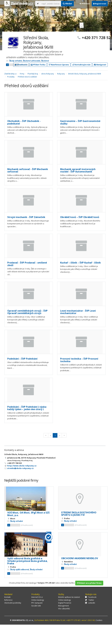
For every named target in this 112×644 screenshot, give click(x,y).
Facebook (91, 597)
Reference (8, 600)
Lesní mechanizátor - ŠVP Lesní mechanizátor (78, 312)
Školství (45, 61)
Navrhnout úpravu (59, 65)
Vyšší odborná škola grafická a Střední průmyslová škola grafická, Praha (27, 561)
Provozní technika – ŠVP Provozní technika (79, 360)
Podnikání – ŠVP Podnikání (22, 359)
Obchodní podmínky (13, 603)
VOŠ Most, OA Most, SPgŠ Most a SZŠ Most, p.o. (28, 514)
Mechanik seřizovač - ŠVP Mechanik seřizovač (28, 170)
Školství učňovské (32, 61)
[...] (51, 4)
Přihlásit (85, 4)
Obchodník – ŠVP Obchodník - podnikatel (24, 122)
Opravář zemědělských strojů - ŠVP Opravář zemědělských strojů (27, 312)
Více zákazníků (64, 609)
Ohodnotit (21, 65)
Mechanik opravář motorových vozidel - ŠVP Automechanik (78, 170)
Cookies (99, 620)
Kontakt (7, 597)
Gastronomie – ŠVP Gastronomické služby (80, 122)
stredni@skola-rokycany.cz (20, 468)
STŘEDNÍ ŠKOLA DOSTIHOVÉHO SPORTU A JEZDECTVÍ (79, 514)
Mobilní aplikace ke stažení (69, 597)
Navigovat (100, 65)
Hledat (67, 4)
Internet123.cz (37, 597)
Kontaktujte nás (81, 65)
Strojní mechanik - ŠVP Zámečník (26, 217)
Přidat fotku (38, 65)
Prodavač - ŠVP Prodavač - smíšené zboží (27, 264)
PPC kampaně (37, 603)
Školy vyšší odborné (20, 569)
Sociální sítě (36, 606)
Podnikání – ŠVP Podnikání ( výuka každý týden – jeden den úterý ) (27, 408)
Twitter (90, 600)
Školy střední (16, 61)
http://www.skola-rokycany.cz (22, 466)
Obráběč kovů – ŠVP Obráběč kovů (80, 217)
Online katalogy (38, 600)
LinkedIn (90, 603)
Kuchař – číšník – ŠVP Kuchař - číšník (80, 263)
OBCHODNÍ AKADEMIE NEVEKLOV (80, 558)
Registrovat (100, 4)
